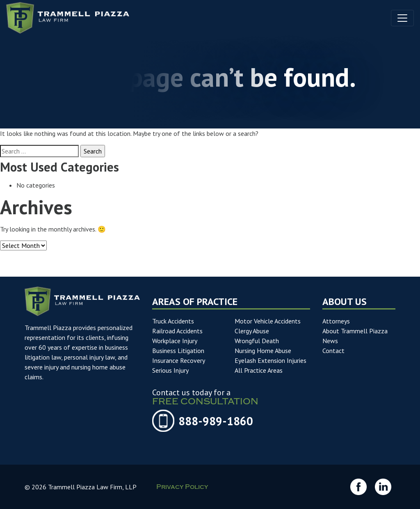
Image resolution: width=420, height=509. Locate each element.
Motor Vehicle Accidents (268, 321)
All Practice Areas (259, 370)
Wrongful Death (257, 341)
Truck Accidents (173, 321)
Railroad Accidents (177, 331)
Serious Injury (170, 370)
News (330, 341)
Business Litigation (178, 351)
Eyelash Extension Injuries (270, 360)
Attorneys (336, 321)
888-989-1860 (216, 421)
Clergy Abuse (252, 331)
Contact (333, 351)
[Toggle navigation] (402, 18)
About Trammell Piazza (355, 331)
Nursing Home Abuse (263, 351)
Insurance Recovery (179, 360)
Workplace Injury (175, 341)
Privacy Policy (182, 488)
